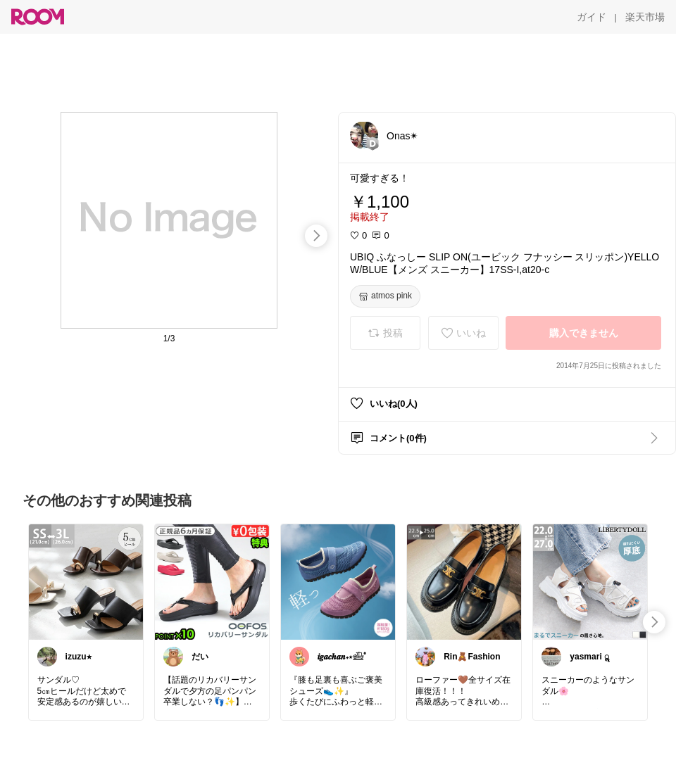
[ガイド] (591, 17)
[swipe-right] (316, 236)
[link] (86, 581)
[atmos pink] (385, 296)
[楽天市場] (645, 17)
